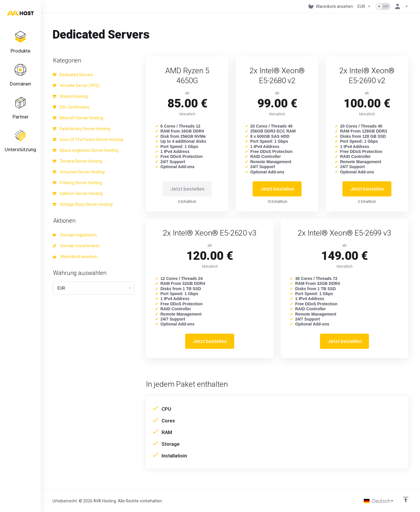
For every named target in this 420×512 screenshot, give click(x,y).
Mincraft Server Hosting (78, 118)
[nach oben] (406, 499)
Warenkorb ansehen (75, 257)
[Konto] (400, 6)
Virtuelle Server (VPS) (76, 86)
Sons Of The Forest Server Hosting (88, 140)
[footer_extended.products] (20, 43)
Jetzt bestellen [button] (277, 189)
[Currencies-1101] (364, 6)
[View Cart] (331, 6)
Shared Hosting (70, 96)
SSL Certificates (71, 107)
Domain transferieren (76, 246)
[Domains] (20, 76)
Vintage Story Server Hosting (83, 204)
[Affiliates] (20, 109)
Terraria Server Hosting (77, 161)
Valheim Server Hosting (78, 194)
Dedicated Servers (73, 75)
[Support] (20, 142)
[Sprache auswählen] (379, 501)
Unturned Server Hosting (79, 172)
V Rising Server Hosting (77, 183)
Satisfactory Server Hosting (82, 129)
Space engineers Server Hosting (86, 150)
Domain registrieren (75, 235)
